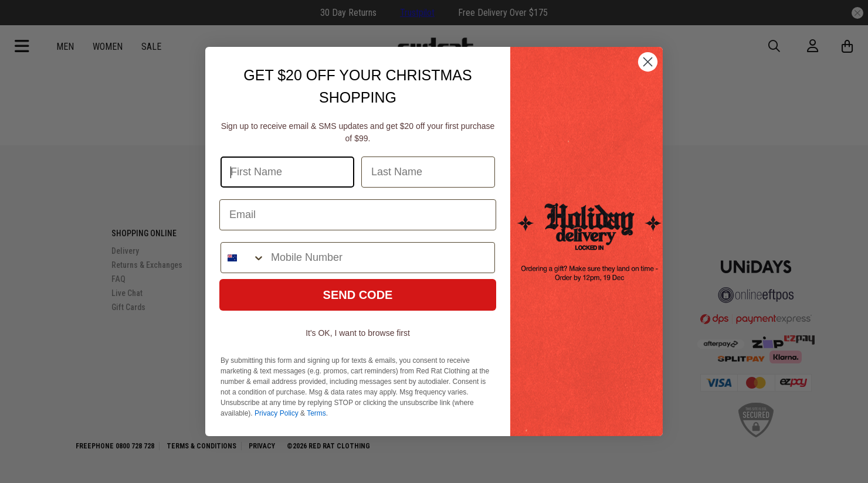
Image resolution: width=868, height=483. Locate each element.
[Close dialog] (648, 62)
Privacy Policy (277, 413)
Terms (316, 413)
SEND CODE (358, 295)
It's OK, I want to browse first (358, 333)
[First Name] (287, 172)
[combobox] (243, 258)
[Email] (358, 215)
